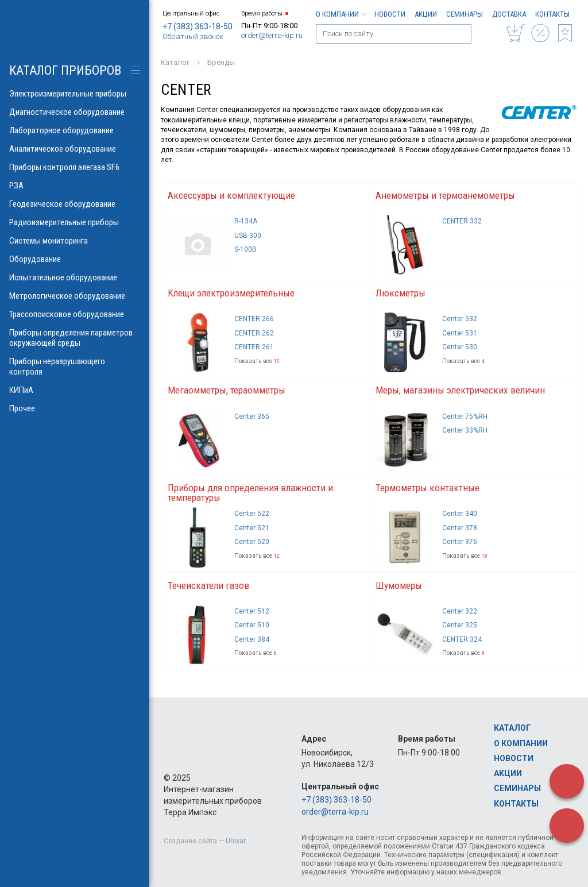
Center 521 (252, 528)
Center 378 (460, 528)
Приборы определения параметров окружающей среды (75, 338)
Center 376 (460, 542)
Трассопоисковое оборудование (75, 314)
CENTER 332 (462, 221)
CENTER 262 (254, 333)
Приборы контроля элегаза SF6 (75, 167)
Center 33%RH (465, 430)
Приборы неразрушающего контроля (75, 367)
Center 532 (460, 319)
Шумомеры (399, 585)
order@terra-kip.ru (272, 35)
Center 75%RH (465, 416)
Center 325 (460, 625)
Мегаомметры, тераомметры (227, 390)
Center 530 (460, 347)
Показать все (257, 361)
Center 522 (252, 514)
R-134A (246, 221)
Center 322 (460, 611)
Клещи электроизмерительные (231, 293)
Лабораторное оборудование (75, 130)
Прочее (75, 408)
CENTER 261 (254, 347)
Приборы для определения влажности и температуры (250, 493)
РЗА (75, 186)
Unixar (236, 841)
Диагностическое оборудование (75, 112)
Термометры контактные (428, 488)
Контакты (552, 14)
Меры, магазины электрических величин (460, 390)
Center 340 (460, 514)
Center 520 (252, 542)
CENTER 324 (462, 639)
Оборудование (75, 259)
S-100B (245, 249)
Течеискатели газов (208, 585)
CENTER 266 (254, 319)
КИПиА (75, 390)
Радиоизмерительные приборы (75, 222)
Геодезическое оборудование (75, 204)
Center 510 (252, 625)
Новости (390, 14)
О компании (341, 14)
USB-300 (248, 236)
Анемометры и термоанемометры (445, 195)
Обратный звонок (193, 36)
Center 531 (460, 333)
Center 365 (252, 416)
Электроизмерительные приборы (75, 94)
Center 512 (252, 611)
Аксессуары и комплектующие (231, 195)
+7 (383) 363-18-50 (198, 26)
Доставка (509, 14)
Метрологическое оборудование (75, 296)
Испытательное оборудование (75, 277)
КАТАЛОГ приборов (65, 70)
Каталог (512, 728)
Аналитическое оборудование (75, 149)
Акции (426, 14)
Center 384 (252, 639)
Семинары (465, 14)
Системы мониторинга (75, 241)
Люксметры (401, 293)
